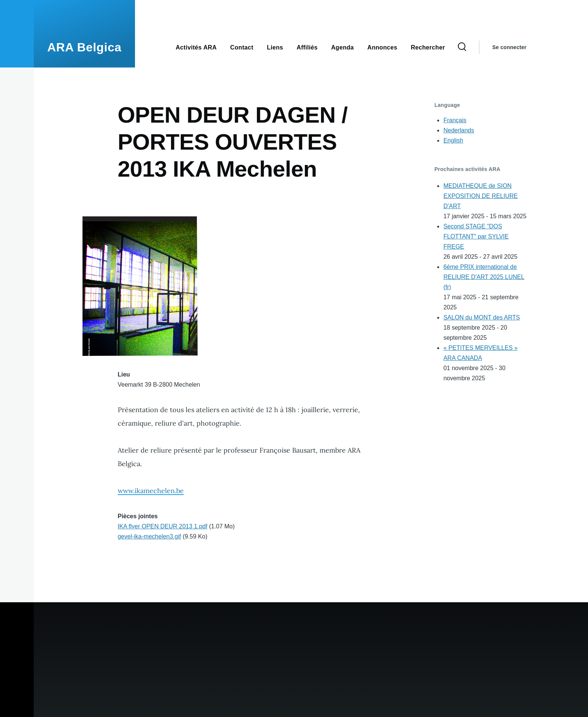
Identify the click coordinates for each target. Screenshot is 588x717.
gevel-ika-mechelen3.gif (149, 536)
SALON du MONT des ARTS (481, 317)
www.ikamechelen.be (151, 491)
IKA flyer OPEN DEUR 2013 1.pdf (163, 526)
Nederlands (459, 130)
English (453, 140)
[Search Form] (462, 47)
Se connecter (509, 47)
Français (455, 120)
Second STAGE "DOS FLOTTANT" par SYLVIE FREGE (476, 236)
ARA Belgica (84, 47)
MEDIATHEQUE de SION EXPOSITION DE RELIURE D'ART (480, 196)
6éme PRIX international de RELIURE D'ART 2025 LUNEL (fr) (484, 277)
